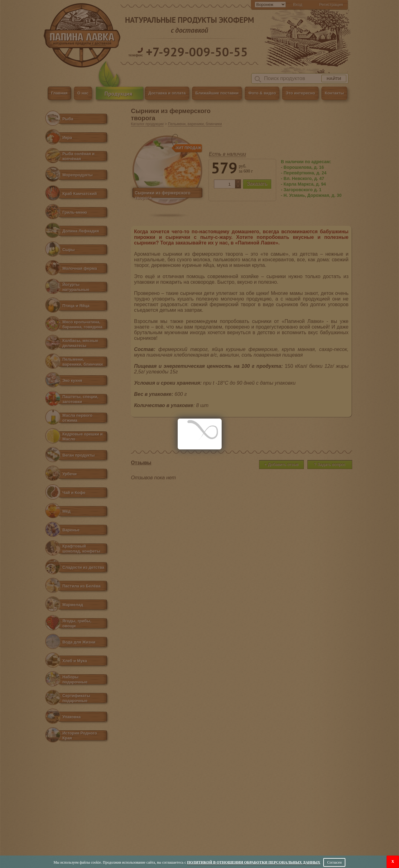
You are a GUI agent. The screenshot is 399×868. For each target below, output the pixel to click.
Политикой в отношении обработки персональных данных (254, 862)
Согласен (334, 862)
